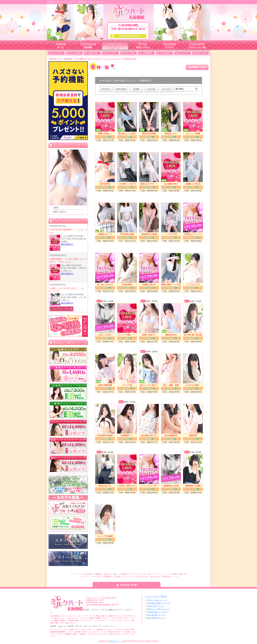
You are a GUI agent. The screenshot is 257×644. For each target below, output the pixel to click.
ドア (72, 574)
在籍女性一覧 (130, 59)
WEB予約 (167, 577)
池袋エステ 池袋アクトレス (157, 600)
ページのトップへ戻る (128, 584)
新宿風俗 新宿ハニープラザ (157, 612)
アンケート (111, 53)
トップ (79, 574)
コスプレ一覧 (145, 574)
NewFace (106, 89)
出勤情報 (98, 574)
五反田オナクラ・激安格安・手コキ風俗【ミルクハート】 (74, 59)
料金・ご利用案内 (120, 574)
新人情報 (88, 574)
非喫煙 (136, 89)
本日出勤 (151, 89)
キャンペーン (57, 53)
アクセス (134, 574)
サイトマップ (183, 53)
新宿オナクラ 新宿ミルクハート (159, 609)
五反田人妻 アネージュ (155, 606)
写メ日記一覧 (142, 577)
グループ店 (129, 53)
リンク (176, 577)
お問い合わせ (201, 53)
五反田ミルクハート (116, 641)
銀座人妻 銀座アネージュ (156, 618)
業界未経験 (121, 89)
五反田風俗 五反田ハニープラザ (159, 603)
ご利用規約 (147, 53)
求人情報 (165, 53)
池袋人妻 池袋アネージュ (156, 615)
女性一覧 (107, 574)
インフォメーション (112, 59)
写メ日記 (166, 89)
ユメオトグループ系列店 (156, 596)
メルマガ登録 (75, 53)
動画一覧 (93, 53)
